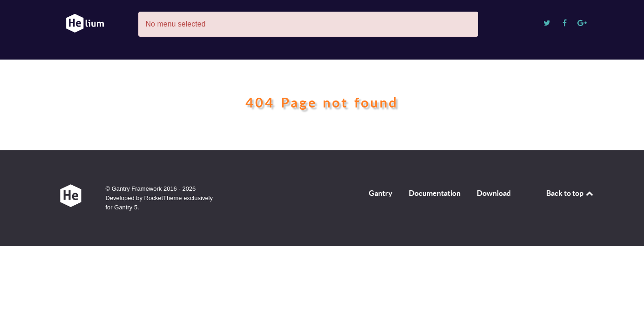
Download (494, 193)
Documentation (435, 193)
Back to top (570, 193)
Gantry (381, 193)
